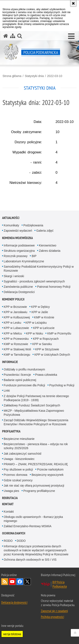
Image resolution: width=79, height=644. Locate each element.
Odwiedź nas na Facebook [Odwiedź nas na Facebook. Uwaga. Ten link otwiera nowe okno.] (20, 582)
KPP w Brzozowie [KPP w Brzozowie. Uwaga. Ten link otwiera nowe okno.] (15, 307)
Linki (7, 391)
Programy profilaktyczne (39, 491)
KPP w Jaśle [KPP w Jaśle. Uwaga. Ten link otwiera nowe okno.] (40, 312)
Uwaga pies (11, 491)
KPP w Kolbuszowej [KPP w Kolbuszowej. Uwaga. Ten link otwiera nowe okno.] (17, 317)
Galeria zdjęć (45, 231)
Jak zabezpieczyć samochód (23, 454)
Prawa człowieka (46, 375)
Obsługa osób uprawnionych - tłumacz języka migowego (33, 519)
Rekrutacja (10, 498)
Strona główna (12, 76)
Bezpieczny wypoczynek (48, 475)
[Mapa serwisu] (13, 36)
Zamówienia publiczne (18, 287)
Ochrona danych (14, 533)
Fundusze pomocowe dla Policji (24, 385)
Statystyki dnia (34, 76)
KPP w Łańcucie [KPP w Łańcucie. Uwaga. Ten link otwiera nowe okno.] (44, 328)
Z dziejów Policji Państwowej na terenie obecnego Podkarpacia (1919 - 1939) (36, 398)
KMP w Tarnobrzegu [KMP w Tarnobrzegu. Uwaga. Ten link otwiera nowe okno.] (17, 355)
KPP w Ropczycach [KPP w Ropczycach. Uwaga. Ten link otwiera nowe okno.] (46, 339)
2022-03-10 (55, 76)
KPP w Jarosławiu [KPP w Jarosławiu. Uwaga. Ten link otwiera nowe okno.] (16, 312)
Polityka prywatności (52, 617)
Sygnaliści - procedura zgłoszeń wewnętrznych (34, 281)
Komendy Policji (13, 299)
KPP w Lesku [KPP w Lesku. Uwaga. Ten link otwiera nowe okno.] (13, 323)
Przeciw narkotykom (50, 469)
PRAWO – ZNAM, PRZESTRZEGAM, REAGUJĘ (36, 464)
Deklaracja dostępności (14, 602)
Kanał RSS (5, 582)
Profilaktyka (11, 431)
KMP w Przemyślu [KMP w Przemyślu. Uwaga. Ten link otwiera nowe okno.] (59, 333)
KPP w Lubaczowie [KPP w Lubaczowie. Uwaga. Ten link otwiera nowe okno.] (16, 328)
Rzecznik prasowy (16, 256)
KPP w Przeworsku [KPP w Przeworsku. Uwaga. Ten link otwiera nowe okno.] (16, 339)
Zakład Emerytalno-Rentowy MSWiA (28, 526)
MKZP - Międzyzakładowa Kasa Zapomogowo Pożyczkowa (34, 413)
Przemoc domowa (16, 475)
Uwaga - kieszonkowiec (19, 459)
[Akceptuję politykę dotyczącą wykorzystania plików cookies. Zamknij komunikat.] (73, 3)
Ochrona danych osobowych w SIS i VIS (30, 560)
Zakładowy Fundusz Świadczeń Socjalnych (32, 405)
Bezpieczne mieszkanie (19, 439)
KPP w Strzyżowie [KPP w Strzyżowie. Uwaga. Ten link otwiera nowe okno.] (47, 349)
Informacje (10, 362)
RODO (8, 541)
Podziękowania (33, 225)
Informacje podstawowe (19, 245)
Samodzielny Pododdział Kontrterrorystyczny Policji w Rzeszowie (39, 269)
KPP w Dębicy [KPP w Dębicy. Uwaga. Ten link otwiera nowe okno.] (40, 307)
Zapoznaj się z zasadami (54, 611)
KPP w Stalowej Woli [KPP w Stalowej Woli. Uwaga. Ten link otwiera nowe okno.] (17, 349)
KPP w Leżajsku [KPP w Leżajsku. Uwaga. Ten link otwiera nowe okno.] (36, 323)
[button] (71, 36)
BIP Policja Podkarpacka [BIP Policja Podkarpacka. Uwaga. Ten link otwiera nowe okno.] (60, 584)
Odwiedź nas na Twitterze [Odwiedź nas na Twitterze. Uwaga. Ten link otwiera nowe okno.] (27, 582)
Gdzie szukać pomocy (18, 480)
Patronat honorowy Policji (54, 287)
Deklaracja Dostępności (19, 292)
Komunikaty (11, 225)
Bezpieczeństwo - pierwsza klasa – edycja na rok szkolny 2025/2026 (36, 446)
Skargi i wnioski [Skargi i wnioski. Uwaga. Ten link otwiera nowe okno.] (14, 276)
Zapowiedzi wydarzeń (18, 231)
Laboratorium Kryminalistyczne (24, 261)
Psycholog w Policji (62, 385)
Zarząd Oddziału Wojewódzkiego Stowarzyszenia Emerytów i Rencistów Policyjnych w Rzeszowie (36, 422)
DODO (21, 541)
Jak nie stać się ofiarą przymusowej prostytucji (34, 486)
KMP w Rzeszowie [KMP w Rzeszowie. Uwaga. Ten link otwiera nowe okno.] (16, 344)
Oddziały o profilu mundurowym (24, 369)
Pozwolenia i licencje (17, 375)
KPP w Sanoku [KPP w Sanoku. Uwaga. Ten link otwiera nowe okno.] (42, 344)
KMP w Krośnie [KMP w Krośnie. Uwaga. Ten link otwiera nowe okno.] (44, 317)
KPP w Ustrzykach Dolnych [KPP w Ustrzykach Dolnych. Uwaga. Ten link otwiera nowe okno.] (52, 355)
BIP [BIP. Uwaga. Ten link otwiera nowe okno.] (34, 256)
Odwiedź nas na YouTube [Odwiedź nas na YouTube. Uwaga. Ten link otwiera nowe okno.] (12, 582)
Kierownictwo (48, 245)
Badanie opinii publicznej (20, 380)
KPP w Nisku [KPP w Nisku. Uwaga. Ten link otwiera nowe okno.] (35, 333)
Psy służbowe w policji (18, 469)
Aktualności (11, 218)
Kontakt (8, 504)
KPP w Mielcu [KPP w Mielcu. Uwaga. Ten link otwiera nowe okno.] (13, 333)
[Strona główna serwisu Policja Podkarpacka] (6, 36)
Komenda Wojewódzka (17, 238)
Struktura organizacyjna (19, 251)
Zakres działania (50, 251)
